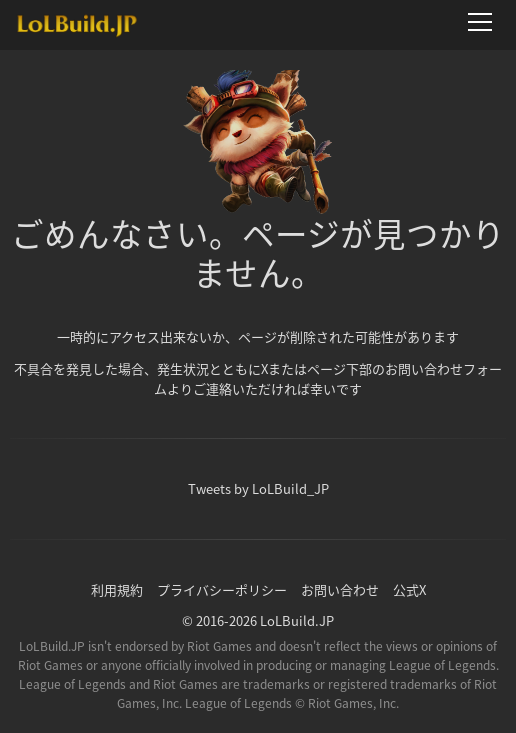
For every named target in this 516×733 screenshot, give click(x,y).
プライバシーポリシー (222, 589)
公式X (409, 589)
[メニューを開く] (486, 22)
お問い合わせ (340, 589)
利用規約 (117, 589)
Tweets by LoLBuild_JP (258, 488)
